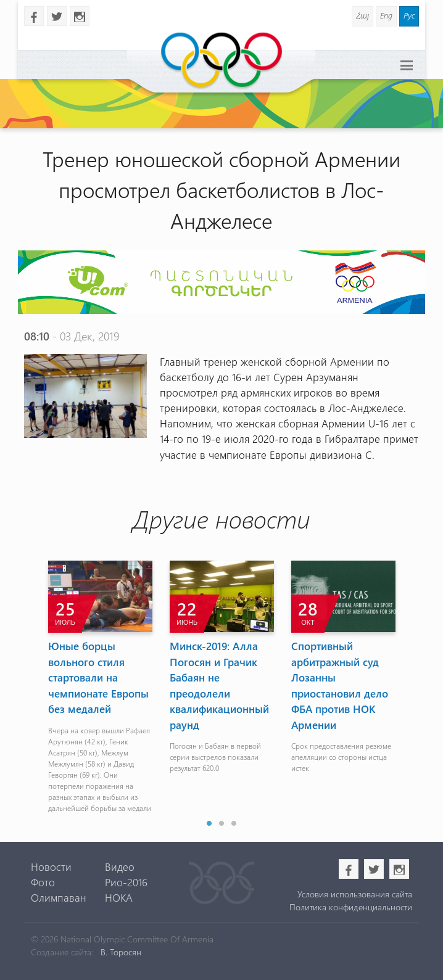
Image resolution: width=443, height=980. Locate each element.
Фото (43, 882)
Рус (409, 15)
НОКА (119, 897)
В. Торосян (121, 952)
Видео (120, 867)
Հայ (362, 15)
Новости (51, 867)
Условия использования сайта (355, 894)
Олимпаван (59, 897)
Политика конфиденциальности (351, 907)
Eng (386, 15)
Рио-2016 (126, 882)
